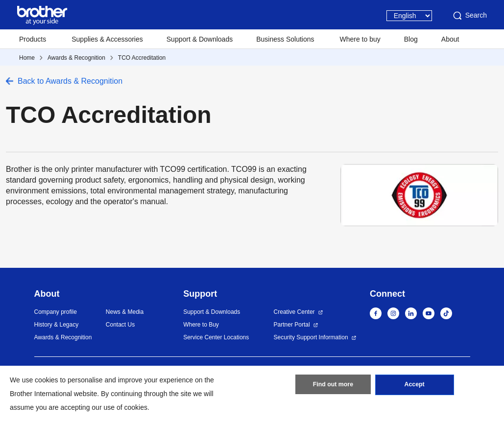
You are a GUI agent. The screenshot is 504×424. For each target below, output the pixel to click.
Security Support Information (311, 337)
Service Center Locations (216, 337)
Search (469, 16)
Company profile (56, 312)
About (450, 39)
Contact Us (120, 325)
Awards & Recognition (76, 58)
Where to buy (360, 39)
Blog (411, 39)
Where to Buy (201, 325)
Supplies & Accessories (107, 39)
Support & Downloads (200, 39)
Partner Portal (292, 325)
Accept (414, 386)
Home (27, 58)
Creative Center (294, 312)
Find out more (333, 386)
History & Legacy (57, 325)
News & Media (125, 312)
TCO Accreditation (142, 58)
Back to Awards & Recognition (70, 81)
